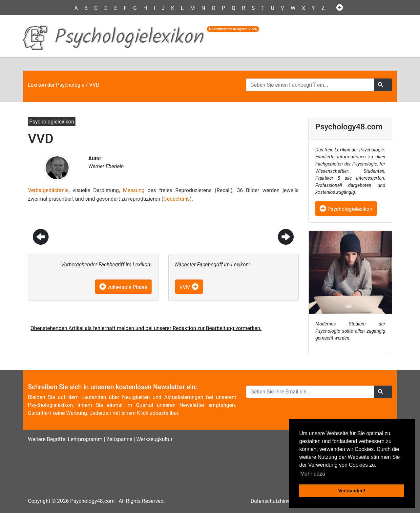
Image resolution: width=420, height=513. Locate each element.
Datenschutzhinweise (276, 501)
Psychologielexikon (346, 209)
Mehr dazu (313, 474)
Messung (134, 190)
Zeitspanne (119, 439)
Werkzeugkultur (154, 439)
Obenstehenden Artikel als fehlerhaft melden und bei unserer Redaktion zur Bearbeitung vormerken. (146, 328)
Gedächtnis (177, 199)
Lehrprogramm (85, 439)
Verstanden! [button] (352, 491)
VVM (185, 287)
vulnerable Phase (127, 287)
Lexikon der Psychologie (56, 85)
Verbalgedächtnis (48, 190)
